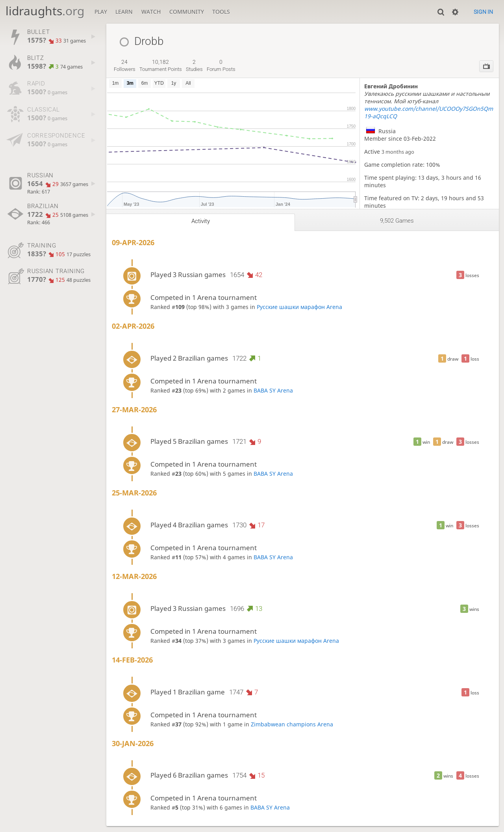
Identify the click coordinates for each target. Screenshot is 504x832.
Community (187, 12)
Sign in (483, 12)
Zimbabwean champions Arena (292, 724)
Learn (124, 12)
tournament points (161, 65)
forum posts (221, 65)
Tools (221, 12)
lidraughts (45, 11)
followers (125, 65)
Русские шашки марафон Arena (299, 307)
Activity (201, 221)
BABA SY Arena (273, 390)
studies (194, 65)
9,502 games (397, 221)
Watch (151, 12)
